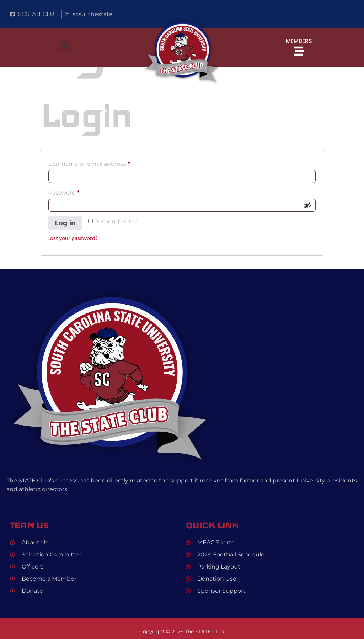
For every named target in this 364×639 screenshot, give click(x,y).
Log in (65, 223)
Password (77, 192)
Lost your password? (72, 238)
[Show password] (307, 205)
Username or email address (102, 163)
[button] (65, 46)
